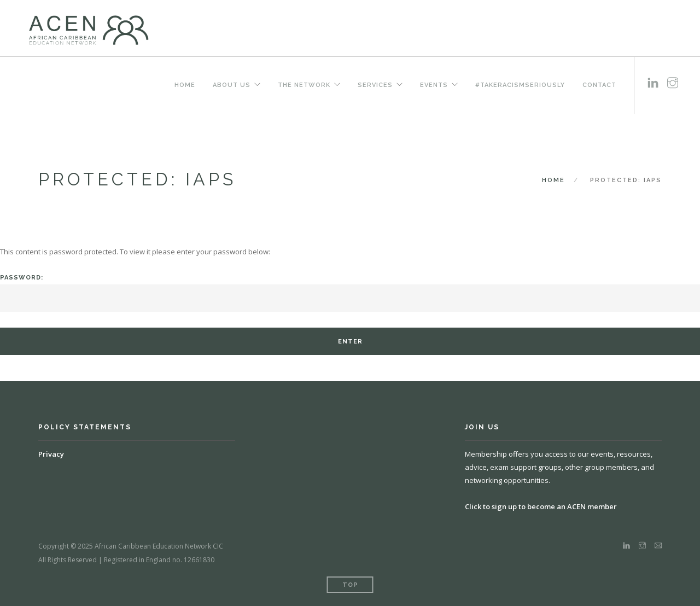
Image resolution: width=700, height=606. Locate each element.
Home (185, 85)
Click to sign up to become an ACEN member (541, 506)
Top (350, 585)
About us (232, 85)
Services (375, 85)
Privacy (51, 454)
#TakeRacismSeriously (520, 85)
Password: (350, 293)
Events (434, 85)
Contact (599, 85)
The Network (304, 85)
